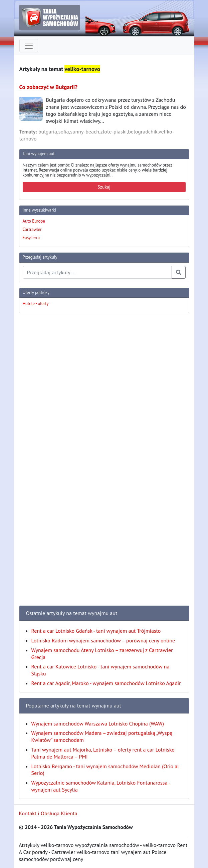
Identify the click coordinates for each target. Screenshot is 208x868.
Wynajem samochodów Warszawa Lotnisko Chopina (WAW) (98, 724)
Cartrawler (32, 229)
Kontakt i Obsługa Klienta (48, 813)
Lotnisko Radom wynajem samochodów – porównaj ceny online (103, 640)
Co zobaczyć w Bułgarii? (49, 87)
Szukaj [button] (104, 187)
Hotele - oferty (36, 304)
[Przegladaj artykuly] (97, 272)
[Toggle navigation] (29, 46)
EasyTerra (31, 238)
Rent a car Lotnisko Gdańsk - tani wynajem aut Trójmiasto (96, 631)
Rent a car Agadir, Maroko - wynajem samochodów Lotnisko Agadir (106, 683)
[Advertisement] (46, 418)
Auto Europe (34, 221)
